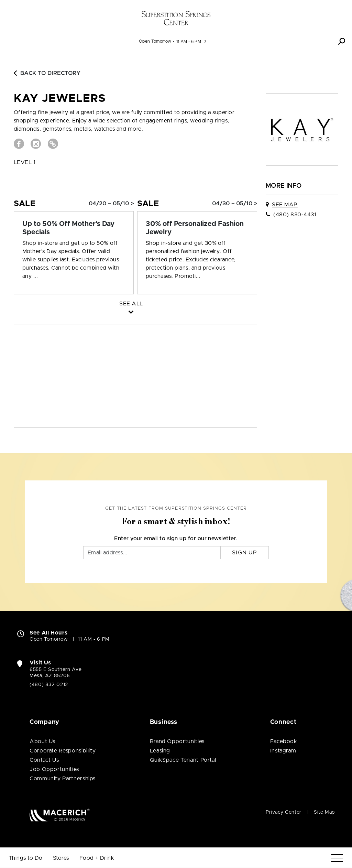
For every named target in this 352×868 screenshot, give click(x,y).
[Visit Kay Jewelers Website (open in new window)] (53, 144)
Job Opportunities (54, 769)
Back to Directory (47, 73)
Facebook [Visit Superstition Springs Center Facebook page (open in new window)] (284, 741)
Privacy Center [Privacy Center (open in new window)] (284, 812)
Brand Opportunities (177, 741)
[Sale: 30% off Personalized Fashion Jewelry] (197, 228)
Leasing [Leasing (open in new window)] (160, 751)
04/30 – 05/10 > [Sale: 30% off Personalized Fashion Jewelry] (235, 204)
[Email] (152, 553)
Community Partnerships (63, 779)
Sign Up (245, 553)
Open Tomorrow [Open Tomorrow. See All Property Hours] (49, 639)
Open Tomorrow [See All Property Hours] (155, 41)
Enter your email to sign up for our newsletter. (176, 539)
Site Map (324, 812)
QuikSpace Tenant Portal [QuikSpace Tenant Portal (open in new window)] (183, 760)
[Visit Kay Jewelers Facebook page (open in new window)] (19, 144)
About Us (42, 741)
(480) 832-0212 (49, 685)
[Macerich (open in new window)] (60, 815)
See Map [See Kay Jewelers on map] (285, 205)
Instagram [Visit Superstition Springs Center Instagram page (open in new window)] (283, 751)
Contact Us (44, 760)
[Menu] (337, 858)
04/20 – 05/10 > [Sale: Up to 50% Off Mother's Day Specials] (111, 204)
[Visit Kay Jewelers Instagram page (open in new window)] (36, 144)
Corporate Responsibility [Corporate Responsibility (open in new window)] (63, 751)
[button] (342, 41)
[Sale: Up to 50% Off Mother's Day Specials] (74, 228)
